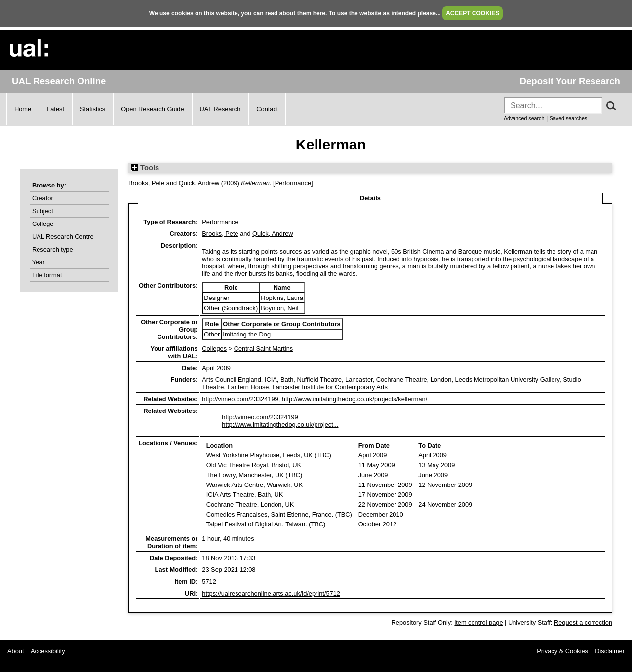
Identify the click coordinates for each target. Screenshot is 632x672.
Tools (145, 168)
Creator (43, 198)
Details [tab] (370, 198)
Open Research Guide (152, 109)
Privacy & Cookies (562, 651)
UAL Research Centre (63, 237)
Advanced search (524, 118)
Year (39, 262)
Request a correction (583, 622)
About (16, 651)
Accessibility (48, 651)
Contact (267, 109)
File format (47, 275)
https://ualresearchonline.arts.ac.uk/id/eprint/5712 (271, 593)
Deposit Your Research (570, 81)
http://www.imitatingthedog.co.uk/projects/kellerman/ (355, 399)
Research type (53, 249)
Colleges (214, 349)
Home (23, 109)
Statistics (93, 109)
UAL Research (220, 109)
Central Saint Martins (263, 349)
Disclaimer (610, 651)
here (319, 13)
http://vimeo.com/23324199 (240, 399)
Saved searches (568, 118)
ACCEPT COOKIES (473, 13)
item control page (478, 622)
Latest (56, 109)
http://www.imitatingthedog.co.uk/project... (280, 425)
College (43, 224)
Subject (43, 211)
